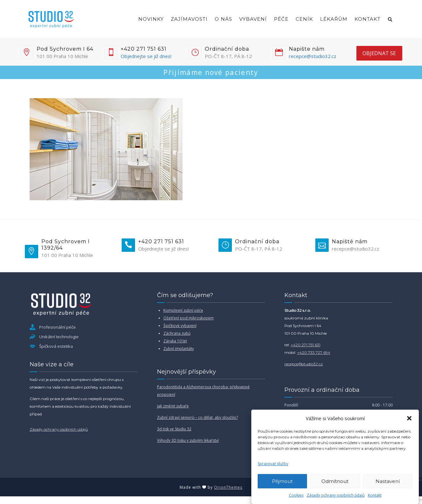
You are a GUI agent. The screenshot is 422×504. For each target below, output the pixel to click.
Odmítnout (335, 481)
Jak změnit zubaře (173, 406)
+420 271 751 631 (306, 345)
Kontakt (375, 495)
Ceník (304, 19)
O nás (223, 19)
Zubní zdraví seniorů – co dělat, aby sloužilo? (197, 417)
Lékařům (334, 19)
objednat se (379, 53)
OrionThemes (228, 487)
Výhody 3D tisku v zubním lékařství (188, 440)
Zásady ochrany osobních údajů (336, 495)
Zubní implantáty (179, 349)
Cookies (296, 495)
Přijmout (282, 481)
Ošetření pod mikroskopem (189, 318)
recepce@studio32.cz (313, 56)
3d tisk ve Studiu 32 (174, 429)
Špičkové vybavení (180, 326)
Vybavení (253, 19)
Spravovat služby (273, 464)
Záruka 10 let (175, 341)
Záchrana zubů (177, 333)
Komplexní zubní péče (183, 310)
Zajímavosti (189, 19)
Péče (281, 19)
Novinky (151, 19)
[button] (409, 418)
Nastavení (388, 481)
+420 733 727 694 (314, 352)
